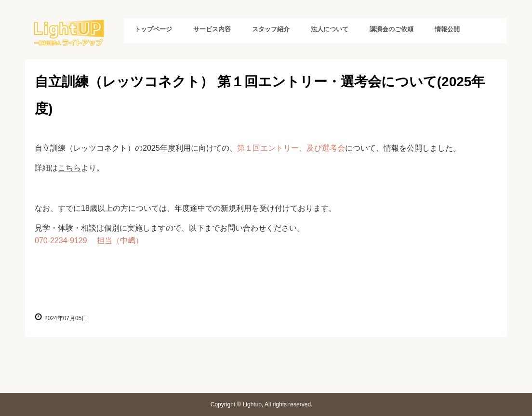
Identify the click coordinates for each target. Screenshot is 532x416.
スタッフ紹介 (271, 29)
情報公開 (447, 29)
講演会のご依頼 (392, 29)
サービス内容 (212, 29)
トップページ (153, 29)
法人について (330, 29)
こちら (69, 168)
